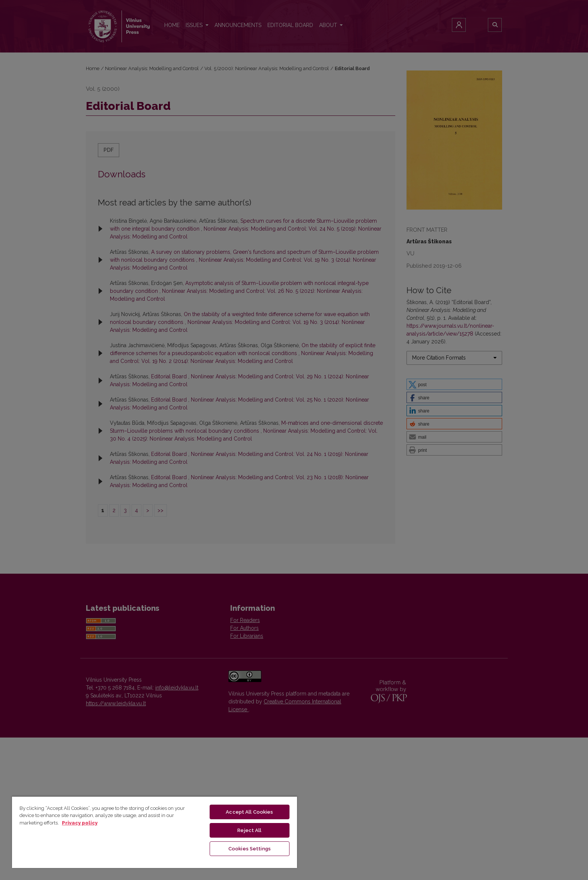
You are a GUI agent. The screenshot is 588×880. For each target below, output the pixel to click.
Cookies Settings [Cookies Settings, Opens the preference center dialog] (250, 849)
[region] (154, 832)
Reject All (249, 830)
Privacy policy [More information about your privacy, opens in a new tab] (80, 823)
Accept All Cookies (249, 812)
